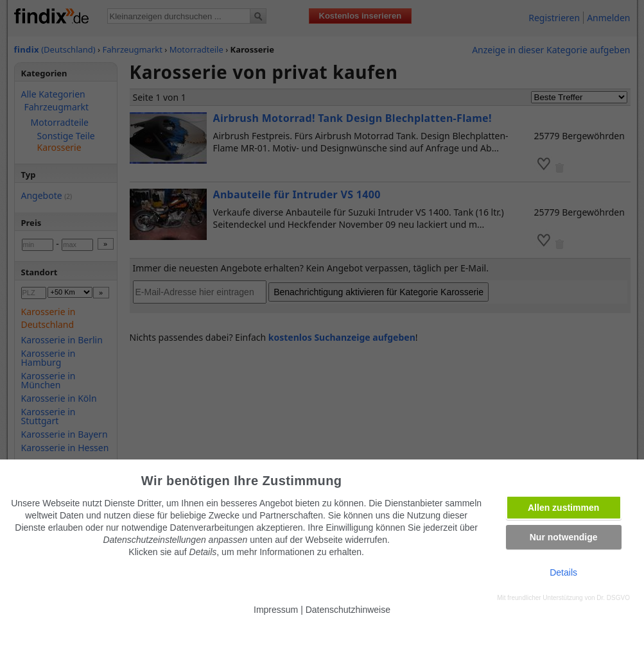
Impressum (276, 610)
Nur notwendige (564, 537)
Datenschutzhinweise (348, 610)
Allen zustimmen (563, 508)
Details (563, 572)
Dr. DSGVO (613, 598)
